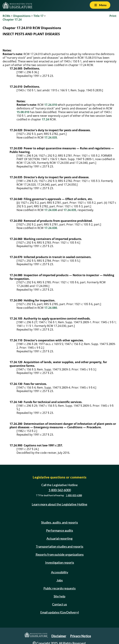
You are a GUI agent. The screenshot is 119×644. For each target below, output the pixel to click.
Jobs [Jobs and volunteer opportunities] (60, 580)
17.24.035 (51, 137)
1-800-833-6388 (74, 495)
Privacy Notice (81, 636)
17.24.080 (51, 308)
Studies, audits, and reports (59, 522)
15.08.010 (23, 112)
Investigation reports (60, 562)
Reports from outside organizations (60, 554)
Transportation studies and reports (59, 546)
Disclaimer (59, 636)
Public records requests (59, 588)
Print (113, 16)
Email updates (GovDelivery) (60, 612)
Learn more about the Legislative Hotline (59, 504)
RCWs (6, 16)
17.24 (45, 119)
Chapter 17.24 (12, 20)
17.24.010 (51, 105)
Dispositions (22, 16)
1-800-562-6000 (60, 490)
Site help (59, 596)
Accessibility (60, 572)
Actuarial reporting (59, 538)
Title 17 (38, 16)
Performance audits (59, 530)
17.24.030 (51, 210)
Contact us (59, 604)
